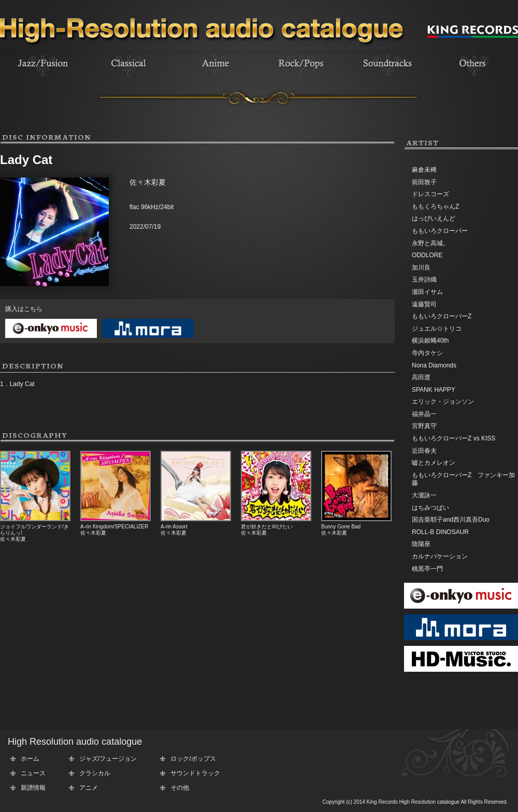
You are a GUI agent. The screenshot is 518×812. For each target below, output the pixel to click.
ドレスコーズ (430, 194)
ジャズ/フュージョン (108, 759)
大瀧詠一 (424, 495)
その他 (180, 788)
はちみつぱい (430, 508)
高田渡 (421, 377)
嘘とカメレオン (434, 463)
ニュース (33, 773)
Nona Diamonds (434, 365)
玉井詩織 (424, 279)
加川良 (421, 268)
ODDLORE (427, 255)
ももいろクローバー (440, 231)
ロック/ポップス (193, 759)
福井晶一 (424, 414)
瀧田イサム (427, 292)
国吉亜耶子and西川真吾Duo (451, 520)
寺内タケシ (427, 353)
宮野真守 (424, 426)
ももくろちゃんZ (435, 206)
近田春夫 (424, 451)
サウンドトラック (195, 773)
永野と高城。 (430, 243)
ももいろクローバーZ (442, 316)
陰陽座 (421, 544)
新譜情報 (33, 788)
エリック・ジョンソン (443, 402)
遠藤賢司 (424, 304)
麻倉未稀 (424, 170)
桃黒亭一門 (427, 569)
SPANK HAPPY (434, 390)
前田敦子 (424, 182)
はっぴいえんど (434, 218)
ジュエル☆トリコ (437, 329)
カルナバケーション (440, 556)
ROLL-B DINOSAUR (440, 532)
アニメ (89, 788)
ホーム (30, 759)
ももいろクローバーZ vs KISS (454, 438)
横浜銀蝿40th (430, 341)
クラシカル (95, 773)
